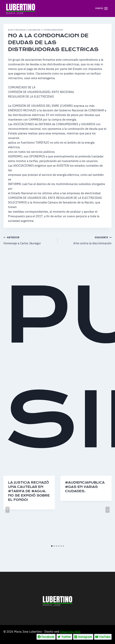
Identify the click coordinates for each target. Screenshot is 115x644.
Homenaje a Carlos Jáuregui (29, 240)
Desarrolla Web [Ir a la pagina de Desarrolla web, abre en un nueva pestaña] (70, 632)
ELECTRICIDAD (17, 30)
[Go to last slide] (7, 510)
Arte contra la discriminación (86, 240)
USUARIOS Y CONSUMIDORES (45, 30)
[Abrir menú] (102, 8)
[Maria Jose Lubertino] (21, 8)
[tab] (52, 546)
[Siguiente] (108, 510)
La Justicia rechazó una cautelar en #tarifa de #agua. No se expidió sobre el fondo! (29, 491)
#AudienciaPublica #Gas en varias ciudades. (85, 487)
